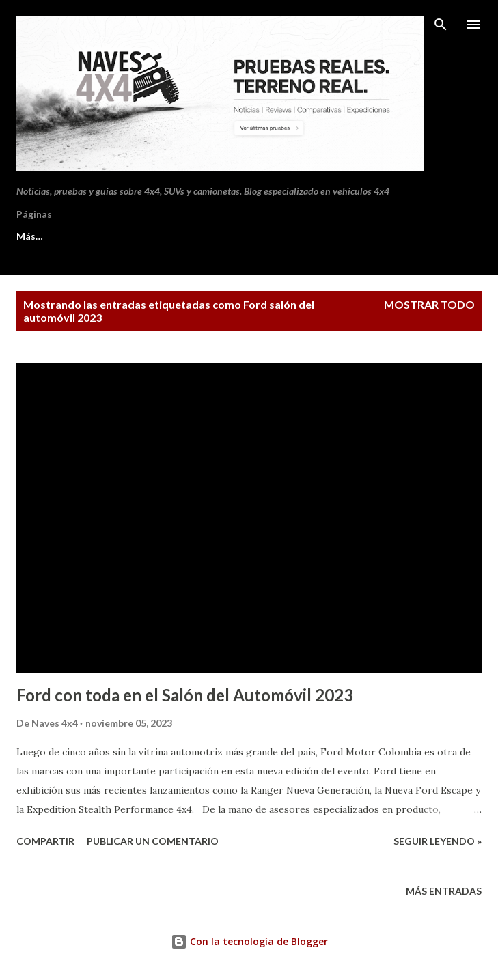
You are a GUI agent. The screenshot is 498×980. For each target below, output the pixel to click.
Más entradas (444, 891)
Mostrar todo (429, 304)
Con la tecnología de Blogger (249, 941)
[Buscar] (441, 25)
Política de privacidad (257, 236)
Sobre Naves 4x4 (54, 236)
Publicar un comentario (153, 841)
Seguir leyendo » (438, 841)
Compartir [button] (45, 841)
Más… (355, 236)
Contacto (149, 236)
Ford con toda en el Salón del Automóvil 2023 (185, 695)
